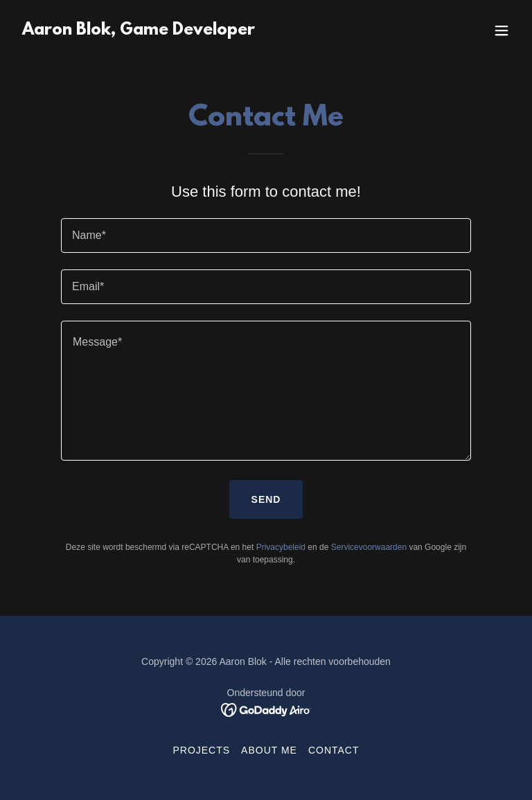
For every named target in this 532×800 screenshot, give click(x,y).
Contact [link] (334, 750)
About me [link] (269, 750)
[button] (502, 30)
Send (266, 499)
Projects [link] (201, 750)
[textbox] (266, 235)
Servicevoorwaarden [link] (369, 547)
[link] (139, 31)
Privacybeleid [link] (281, 547)
